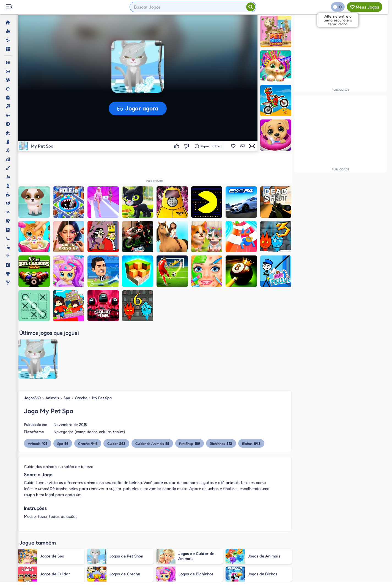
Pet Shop (190, 387)
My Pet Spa (102, 342)
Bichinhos (221, 387)
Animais (52, 342)
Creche (81, 342)
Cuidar (116, 387)
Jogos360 (32, 342)
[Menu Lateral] (9, 7)
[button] (233, 146)
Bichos (251, 387)
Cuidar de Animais (152, 387)
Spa (67, 342)
